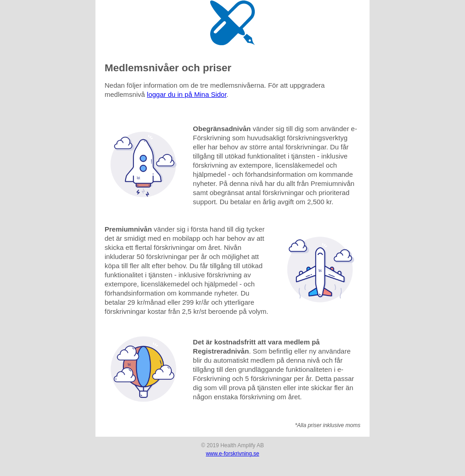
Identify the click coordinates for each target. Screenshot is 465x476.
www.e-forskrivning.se (233, 454)
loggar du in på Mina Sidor (187, 94)
